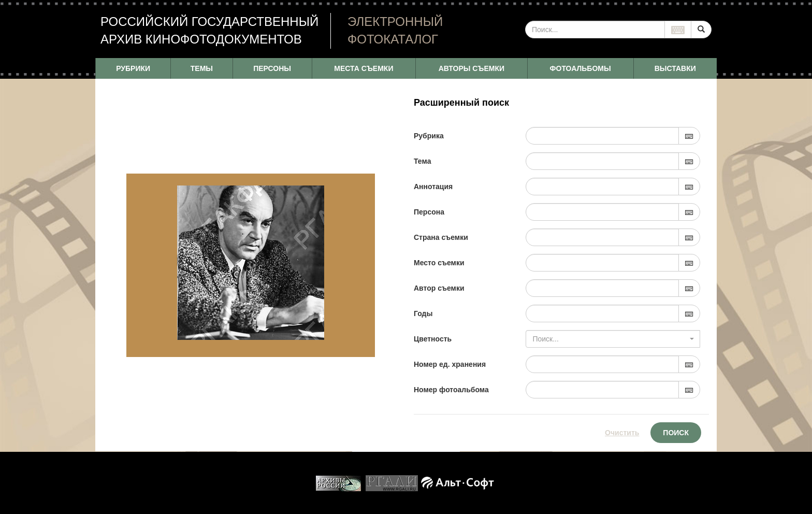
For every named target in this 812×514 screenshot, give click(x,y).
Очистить (622, 433)
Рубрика (429, 136)
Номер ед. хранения (450, 364)
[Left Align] (701, 30)
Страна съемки (441, 237)
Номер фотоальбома (451, 390)
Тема (422, 161)
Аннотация (433, 187)
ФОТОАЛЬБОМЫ (581, 68)
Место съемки (439, 263)
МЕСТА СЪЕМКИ (364, 68)
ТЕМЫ (202, 68)
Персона (429, 212)
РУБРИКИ (133, 68)
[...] (595, 30)
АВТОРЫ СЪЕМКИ (472, 68)
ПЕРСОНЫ (272, 68)
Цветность (433, 339)
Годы (423, 313)
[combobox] (613, 339)
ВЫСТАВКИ (675, 68)
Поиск (676, 433)
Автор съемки (439, 288)
